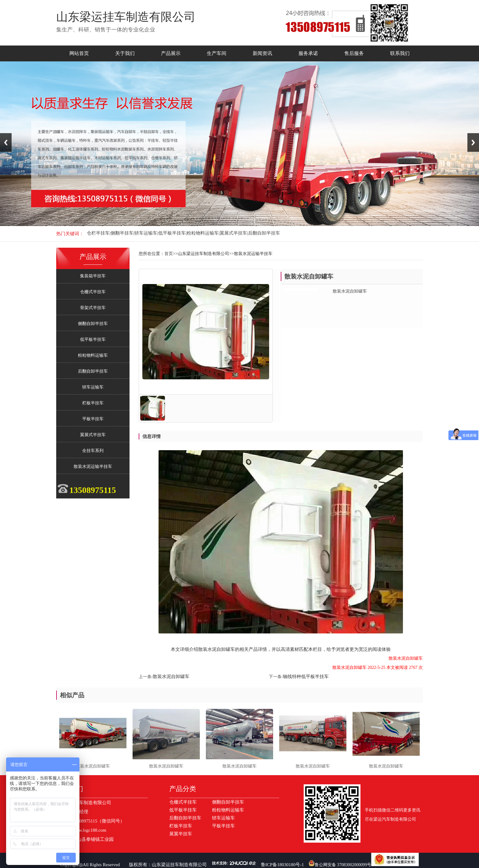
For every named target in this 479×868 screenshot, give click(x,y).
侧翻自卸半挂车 (93, 324)
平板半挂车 (93, 419)
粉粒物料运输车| (203, 233)
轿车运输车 (93, 387)
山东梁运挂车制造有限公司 (179, 865)
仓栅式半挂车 (93, 292)
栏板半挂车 (93, 403)
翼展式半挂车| (234, 233)
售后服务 (354, 53)
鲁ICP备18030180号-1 (282, 865)
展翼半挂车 (181, 834)
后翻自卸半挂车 (264, 233)
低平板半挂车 (93, 339)
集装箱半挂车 (93, 276)
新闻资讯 (262, 53)
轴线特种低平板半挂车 (306, 677)
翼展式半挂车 (93, 435)
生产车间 (217, 53)
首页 (169, 254)
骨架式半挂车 (93, 308)
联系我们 (400, 53)
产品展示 (171, 53)
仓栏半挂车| (99, 233)
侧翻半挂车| (122, 233)
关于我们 (125, 53)
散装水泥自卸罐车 (171, 677)
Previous (6, 142)
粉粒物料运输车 (93, 355)
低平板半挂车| (172, 233)
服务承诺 (308, 53)
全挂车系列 (93, 451)
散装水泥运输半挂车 (93, 467)
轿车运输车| (146, 233)
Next (473, 142)
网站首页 (79, 53)
